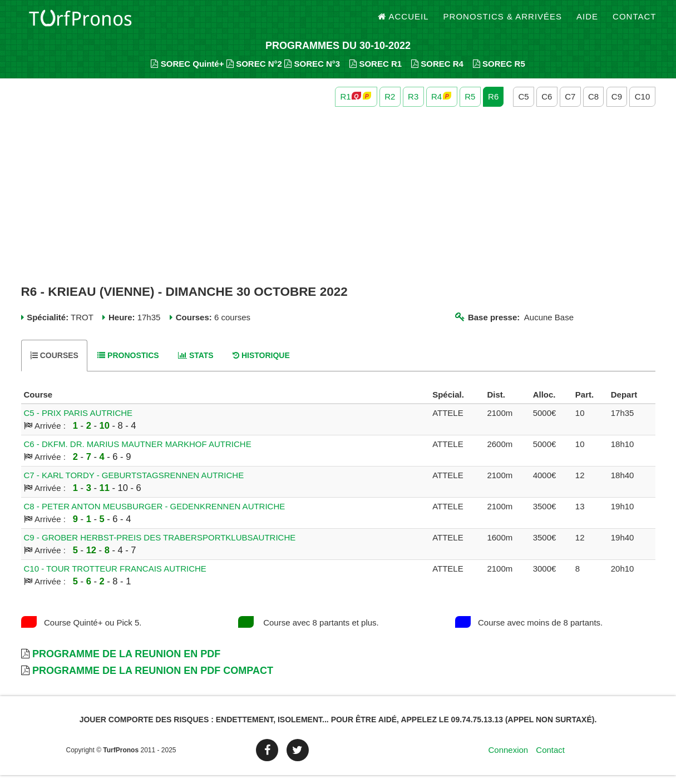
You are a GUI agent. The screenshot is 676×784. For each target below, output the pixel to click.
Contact (634, 22)
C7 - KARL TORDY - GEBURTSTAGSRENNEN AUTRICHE (134, 484)
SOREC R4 (437, 73)
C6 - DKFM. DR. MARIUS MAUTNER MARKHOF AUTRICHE (138, 453)
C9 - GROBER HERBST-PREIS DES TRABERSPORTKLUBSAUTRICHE (160, 546)
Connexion (508, 759)
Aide (587, 22)
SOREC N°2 (254, 73)
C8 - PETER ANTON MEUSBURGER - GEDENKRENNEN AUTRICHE (155, 515)
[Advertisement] (338, 205)
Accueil (403, 22)
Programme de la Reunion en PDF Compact (153, 679)
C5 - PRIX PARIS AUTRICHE (78, 422)
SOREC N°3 (312, 73)
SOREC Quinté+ (187, 73)
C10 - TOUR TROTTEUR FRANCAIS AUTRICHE (115, 577)
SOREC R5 (499, 73)
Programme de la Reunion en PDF (126, 663)
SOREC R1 (376, 73)
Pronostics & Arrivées (503, 22)
